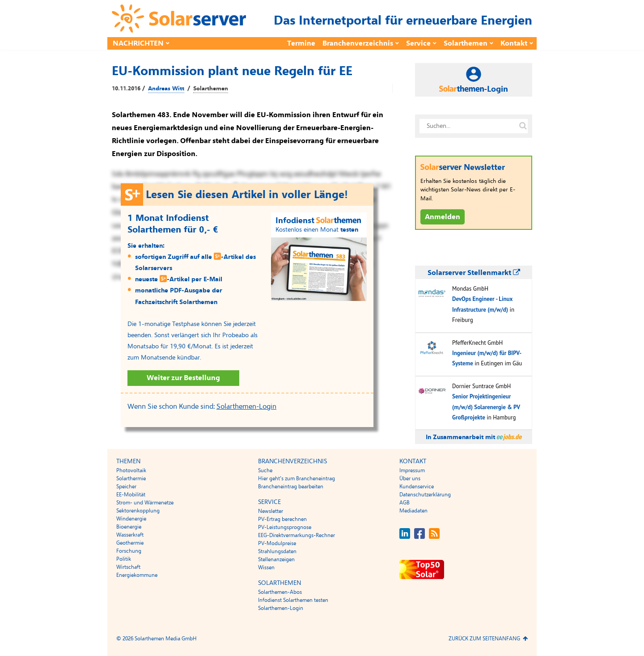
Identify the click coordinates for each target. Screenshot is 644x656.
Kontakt (514, 43)
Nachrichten (138, 43)
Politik (124, 559)
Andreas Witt (166, 89)
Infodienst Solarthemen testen (293, 600)
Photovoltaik (131, 470)
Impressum (412, 470)
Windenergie (131, 519)
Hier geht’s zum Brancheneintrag (297, 478)
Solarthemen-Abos (280, 592)
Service (418, 43)
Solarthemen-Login (246, 406)
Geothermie (130, 543)
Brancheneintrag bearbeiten (291, 487)
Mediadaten (413, 511)
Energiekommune (137, 575)
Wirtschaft (128, 567)
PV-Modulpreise (277, 543)
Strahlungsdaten (277, 551)
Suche (265, 470)
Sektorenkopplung (138, 511)
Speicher (126, 487)
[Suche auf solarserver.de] (523, 126)
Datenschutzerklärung (425, 495)
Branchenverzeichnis (358, 43)
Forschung (129, 551)
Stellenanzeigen (276, 559)
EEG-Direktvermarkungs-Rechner (297, 535)
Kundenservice (417, 487)
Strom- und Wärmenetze (145, 503)
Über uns (410, 478)
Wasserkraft (130, 535)
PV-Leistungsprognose (285, 527)
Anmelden (443, 217)
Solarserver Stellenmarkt (474, 273)
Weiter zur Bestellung (183, 378)
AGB (405, 503)
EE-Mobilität (131, 495)
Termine (301, 43)
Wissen (266, 567)
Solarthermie (131, 478)
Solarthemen (466, 43)
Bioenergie (129, 527)
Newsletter (271, 511)
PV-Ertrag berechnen (282, 519)
